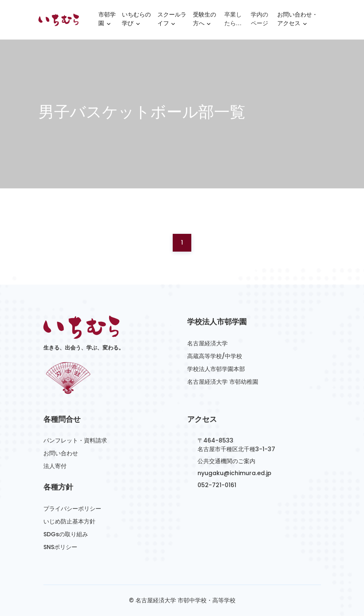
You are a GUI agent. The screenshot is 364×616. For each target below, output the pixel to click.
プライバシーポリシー (72, 509)
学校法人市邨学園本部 (216, 369)
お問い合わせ (61, 453)
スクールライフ (172, 20)
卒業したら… (233, 19)
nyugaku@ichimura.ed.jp (234, 473)
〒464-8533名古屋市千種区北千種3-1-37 (236, 445)
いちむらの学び (136, 20)
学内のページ (259, 19)
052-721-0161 (217, 485)
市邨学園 (107, 20)
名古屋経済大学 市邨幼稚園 (223, 382)
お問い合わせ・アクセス (297, 20)
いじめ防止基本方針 (69, 521)
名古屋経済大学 (207, 343)
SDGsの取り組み (66, 534)
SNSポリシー (60, 547)
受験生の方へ (205, 20)
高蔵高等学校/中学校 (215, 356)
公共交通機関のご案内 (226, 461)
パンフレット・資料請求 (75, 440)
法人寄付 (55, 466)
